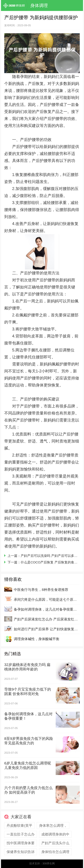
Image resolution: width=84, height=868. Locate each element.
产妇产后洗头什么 (55, 843)
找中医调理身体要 (21, 843)
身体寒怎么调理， (53, 826)
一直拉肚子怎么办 (21, 834)
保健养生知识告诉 (21, 852)
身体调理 (39, 5)
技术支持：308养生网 (42, 863)
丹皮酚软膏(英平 (19, 826)
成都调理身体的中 (55, 834)
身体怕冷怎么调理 (55, 852)
